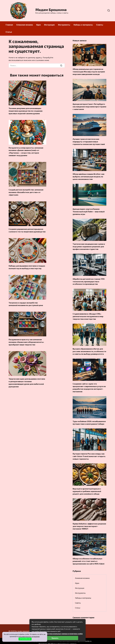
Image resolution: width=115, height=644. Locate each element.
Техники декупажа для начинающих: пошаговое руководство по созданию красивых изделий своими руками (26, 111)
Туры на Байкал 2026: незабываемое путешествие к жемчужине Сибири (89, 420)
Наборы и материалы (83, 25)
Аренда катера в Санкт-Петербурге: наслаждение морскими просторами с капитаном (89, 106)
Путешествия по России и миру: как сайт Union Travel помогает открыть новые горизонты (89, 454)
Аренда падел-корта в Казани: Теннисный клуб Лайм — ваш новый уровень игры (89, 211)
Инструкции (49, 25)
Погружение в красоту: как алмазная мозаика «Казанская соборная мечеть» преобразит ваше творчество (26, 341)
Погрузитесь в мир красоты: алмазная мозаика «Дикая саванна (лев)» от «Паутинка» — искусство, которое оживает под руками (26, 151)
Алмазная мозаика (25, 25)
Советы (100, 25)
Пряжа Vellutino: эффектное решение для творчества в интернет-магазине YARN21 (89, 524)
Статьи (9, 32)
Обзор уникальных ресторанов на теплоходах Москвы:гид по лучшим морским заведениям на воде (89, 72)
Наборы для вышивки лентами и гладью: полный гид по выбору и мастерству (27, 266)
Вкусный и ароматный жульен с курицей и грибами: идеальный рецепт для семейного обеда (87, 489)
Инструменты (64, 25)
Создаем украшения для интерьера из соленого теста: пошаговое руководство (27, 230)
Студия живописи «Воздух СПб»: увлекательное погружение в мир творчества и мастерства (88, 315)
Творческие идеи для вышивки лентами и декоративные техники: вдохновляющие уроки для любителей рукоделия (27, 381)
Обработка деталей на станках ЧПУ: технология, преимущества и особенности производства (89, 280)
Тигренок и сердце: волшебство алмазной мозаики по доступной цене (26, 303)
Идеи (38, 25)
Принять (55, 638)
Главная (9, 25)
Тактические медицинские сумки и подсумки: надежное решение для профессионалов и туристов (89, 245)
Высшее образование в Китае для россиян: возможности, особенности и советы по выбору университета (89, 350)
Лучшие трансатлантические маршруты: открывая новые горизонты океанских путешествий (89, 141)
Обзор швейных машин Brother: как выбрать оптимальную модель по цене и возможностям (88, 176)
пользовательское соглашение (29, 636)
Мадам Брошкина (51, 10)
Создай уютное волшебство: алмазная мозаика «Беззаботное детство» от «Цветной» (26, 192)
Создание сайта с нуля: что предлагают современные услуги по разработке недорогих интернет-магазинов (89, 386)
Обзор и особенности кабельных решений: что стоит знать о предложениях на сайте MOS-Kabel (88, 558)
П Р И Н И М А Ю (25, 639)
